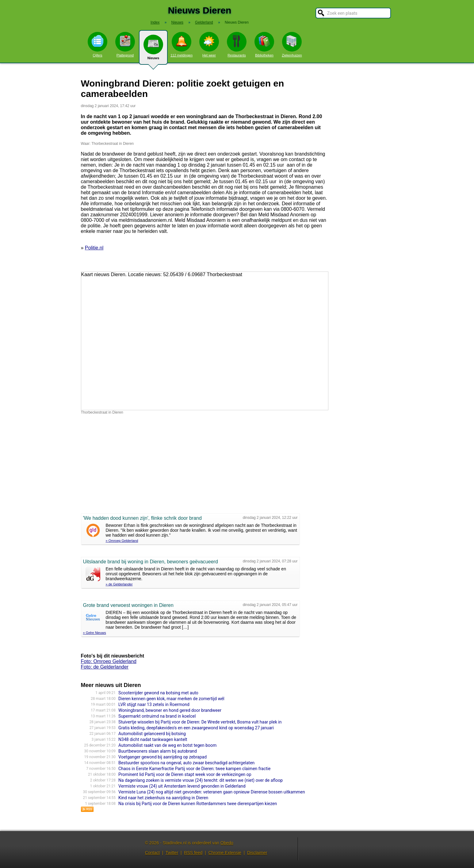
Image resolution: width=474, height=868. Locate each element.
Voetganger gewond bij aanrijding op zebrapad (162, 757)
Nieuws (153, 50)
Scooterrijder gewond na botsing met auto (158, 693)
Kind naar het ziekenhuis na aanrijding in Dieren (163, 798)
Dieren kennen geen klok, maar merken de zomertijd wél (171, 699)
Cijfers (97, 44)
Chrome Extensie (225, 853)
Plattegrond (125, 44)
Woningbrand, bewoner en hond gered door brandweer (170, 710)
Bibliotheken (264, 44)
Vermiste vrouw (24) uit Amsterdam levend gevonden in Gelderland (182, 786)
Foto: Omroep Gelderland (109, 661)
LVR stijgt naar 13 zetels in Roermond (154, 704)
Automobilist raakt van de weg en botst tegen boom (167, 745)
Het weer (209, 44)
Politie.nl (94, 248)
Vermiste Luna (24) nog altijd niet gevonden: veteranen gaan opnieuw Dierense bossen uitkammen (212, 792)
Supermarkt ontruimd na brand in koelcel (157, 716)
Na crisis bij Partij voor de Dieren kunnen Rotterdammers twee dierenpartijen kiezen (198, 804)
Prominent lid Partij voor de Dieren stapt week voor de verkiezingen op (185, 774)
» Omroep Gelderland (122, 541)
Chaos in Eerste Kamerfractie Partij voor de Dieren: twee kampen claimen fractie (194, 769)
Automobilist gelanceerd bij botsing (152, 734)
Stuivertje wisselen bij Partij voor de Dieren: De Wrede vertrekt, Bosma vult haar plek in (200, 722)
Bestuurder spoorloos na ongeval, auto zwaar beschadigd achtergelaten (186, 763)
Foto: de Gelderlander (105, 667)
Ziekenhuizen (292, 44)
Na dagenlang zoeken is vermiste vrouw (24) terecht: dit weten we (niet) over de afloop (201, 780)
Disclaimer (257, 853)
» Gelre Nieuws (95, 633)
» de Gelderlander (119, 584)
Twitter (172, 853)
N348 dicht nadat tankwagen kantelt (153, 739)
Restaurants (237, 44)
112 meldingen (182, 44)
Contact (152, 853)
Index (155, 22)
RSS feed (193, 853)
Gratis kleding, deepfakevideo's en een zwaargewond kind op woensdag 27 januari (196, 728)
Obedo (227, 843)
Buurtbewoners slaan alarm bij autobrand (158, 751)
